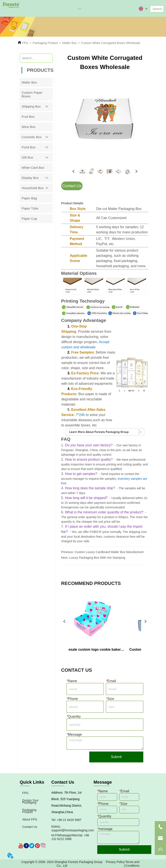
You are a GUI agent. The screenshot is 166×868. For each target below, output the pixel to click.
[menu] (80, 9)
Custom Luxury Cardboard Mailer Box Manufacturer (109, 552)
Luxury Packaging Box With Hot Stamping (97, 558)
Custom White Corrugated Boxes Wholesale (111, 43)
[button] (80, 9)
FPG (25, 43)
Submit (116, 757)
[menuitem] (80, 9)
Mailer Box (70, 43)
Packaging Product (45, 43)
